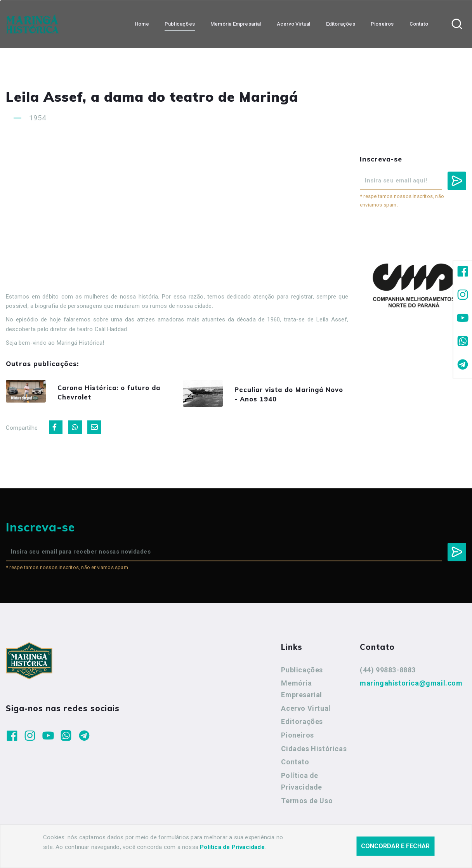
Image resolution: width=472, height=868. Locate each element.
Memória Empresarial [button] (236, 23)
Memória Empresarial (302, 691)
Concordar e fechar (395, 846)
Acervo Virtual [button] (294, 23)
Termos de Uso (307, 803)
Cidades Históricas (314, 751)
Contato (295, 765)
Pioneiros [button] (382, 23)
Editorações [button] (341, 23)
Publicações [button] (180, 23)
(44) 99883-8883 (388, 672)
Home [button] (142, 23)
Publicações (302, 672)
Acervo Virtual (306, 711)
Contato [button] (419, 23)
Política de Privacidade (302, 784)
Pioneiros (297, 737)
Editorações (302, 724)
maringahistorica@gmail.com (411, 685)
